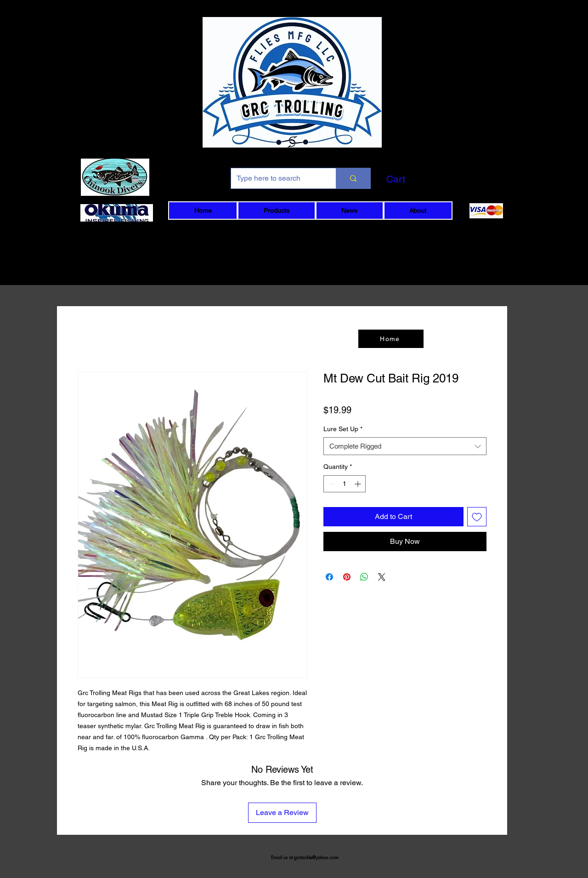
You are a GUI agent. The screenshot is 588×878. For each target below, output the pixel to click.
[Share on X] (382, 577)
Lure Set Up (343, 429)
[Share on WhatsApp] (364, 577)
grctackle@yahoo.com (316, 857)
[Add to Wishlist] (477, 517)
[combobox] (405, 446)
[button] (411, 179)
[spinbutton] (345, 484)
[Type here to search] (277, 178)
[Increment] (359, 484)
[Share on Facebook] (329, 577)
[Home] (391, 339)
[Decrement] (331, 484)
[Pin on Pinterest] (347, 577)
